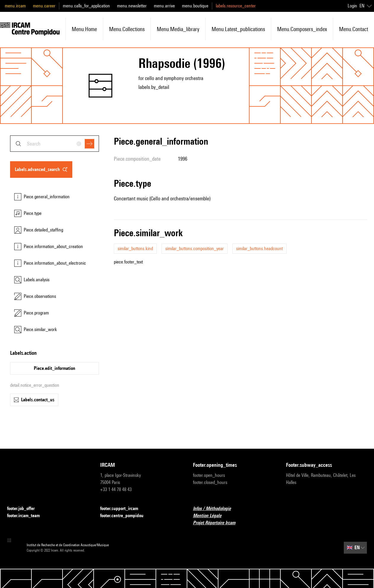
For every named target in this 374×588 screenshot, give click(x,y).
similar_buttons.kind (135, 249)
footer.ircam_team (27, 516)
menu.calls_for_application (86, 6)
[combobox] (55, 144)
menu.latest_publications (238, 29)
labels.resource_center (236, 6)
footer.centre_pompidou (125, 516)
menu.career (44, 6)
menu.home (84, 29)
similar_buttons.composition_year (195, 249)
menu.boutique (195, 6)
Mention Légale (211, 516)
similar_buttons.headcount (259, 249)
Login (352, 6)
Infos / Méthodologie (215, 509)
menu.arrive (164, 6)
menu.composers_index (302, 29)
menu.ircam (15, 6)
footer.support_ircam (123, 509)
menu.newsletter (132, 6)
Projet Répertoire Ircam (218, 523)
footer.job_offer (24, 509)
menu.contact (354, 29)
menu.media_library (178, 29)
